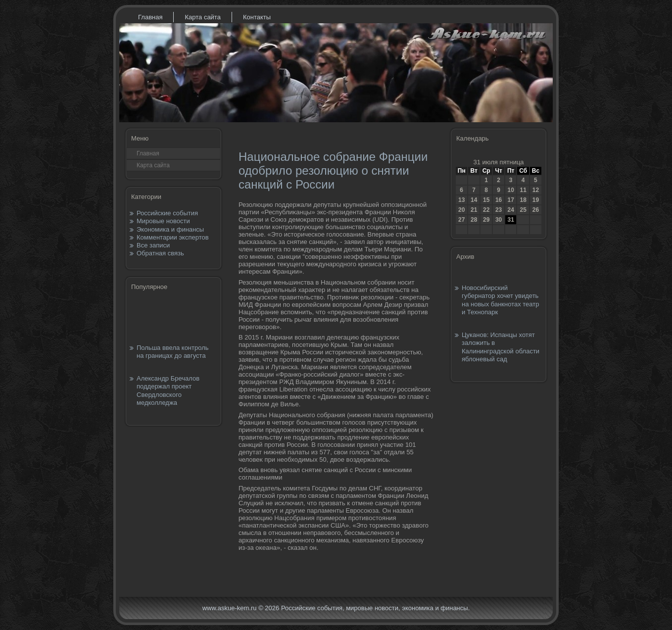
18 (523, 200)
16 (499, 200)
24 (510, 210)
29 (486, 220)
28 (474, 220)
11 (523, 190)
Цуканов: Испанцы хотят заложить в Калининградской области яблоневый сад (501, 347)
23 (499, 210)
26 (536, 210)
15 (486, 200)
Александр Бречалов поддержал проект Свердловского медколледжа (168, 390)
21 (474, 210)
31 (510, 220)
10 (510, 190)
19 (536, 200)
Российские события (167, 213)
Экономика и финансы (170, 229)
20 (461, 210)
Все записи (153, 245)
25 (523, 210)
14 (474, 200)
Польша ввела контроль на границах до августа (173, 352)
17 (510, 200)
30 (499, 220)
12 (536, 190)
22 (486, 210)
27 (461, 220)
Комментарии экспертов (173, 237)
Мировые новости (163, 221)
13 (461, 200)
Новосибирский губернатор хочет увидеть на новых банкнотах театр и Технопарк (500, 300)
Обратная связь (160, 253)
